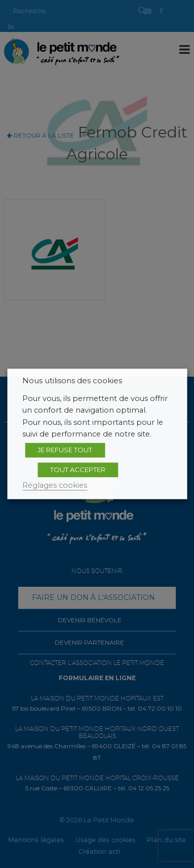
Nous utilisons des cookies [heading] (72, 381)
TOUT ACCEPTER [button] (78, 470)
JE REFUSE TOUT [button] (65, 450)
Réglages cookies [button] (55, 485)
